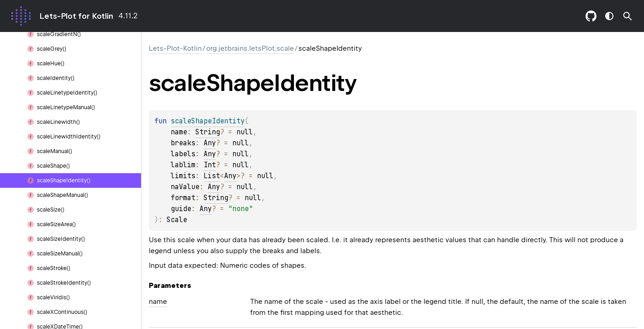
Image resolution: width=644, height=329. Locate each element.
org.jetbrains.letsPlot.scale (250, 48)
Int (210, 165)
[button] (628, 16)
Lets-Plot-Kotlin (175, 48)
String (208, 132)
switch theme (609, 16)
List (212, 176)
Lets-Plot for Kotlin (76, 16)
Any (210, 143)
